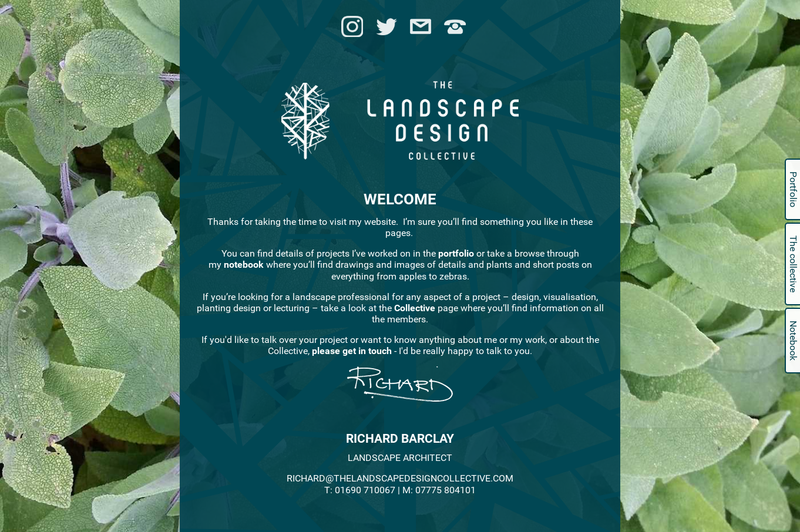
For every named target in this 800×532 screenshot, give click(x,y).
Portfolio (793, 189)
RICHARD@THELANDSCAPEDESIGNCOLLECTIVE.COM (400, 478)
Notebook (793, 341)
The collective (793, 264)
